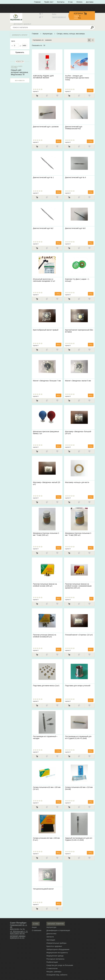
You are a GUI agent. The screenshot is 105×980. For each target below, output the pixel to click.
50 (44, 45)
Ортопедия (51, 940)
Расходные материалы (55, 959)
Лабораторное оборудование (58, 949)
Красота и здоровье (54, 946)
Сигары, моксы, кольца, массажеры (71, 34)
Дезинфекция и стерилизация (58, 930)
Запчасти (50, 937)
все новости (20, 80)
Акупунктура (48, 34)
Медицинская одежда (55, 956)
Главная (37, 2)
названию (48, 40)
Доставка (90, 2)
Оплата (79, 2)
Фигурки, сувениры (54, 972)
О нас (70, 2)
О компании (37, 930)
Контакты (61, 2)
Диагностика (51, 934)
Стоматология (52, 968)
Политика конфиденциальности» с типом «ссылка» (54, 6)
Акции (34, 927)
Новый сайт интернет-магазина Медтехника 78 (19, 72)
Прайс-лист (49, 2)
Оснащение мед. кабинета (57, 975)
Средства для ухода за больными (60, 965)
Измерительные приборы (56, 943)
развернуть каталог (20, 35)
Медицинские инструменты (57, 953)
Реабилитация (52, 962)
